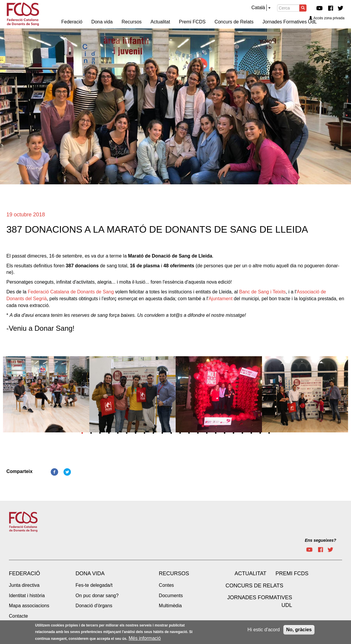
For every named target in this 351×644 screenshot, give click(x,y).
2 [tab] (91, 433)
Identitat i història (27, 596)
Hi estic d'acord (264, 630)
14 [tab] (198, 433)
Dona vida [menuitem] (102, 22)
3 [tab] (100, 433)
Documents (171, 596)
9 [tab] (153, 433)
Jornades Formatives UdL (260, 601)
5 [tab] (118, 433)
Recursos (174, 573)
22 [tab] (269, 433)
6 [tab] (127, 433)
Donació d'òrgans (94, 606)
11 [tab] (171, 433)
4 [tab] (109, 433)
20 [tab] (251, 433)
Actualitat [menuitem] (160, 22)
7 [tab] (136, 433)
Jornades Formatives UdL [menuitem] (290, 22)
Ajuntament (221, 299)
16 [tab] (216, 433)
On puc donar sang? (97, 596)
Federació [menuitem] (72, 22)
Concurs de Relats (254, 586)
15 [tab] (207, 433)
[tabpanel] (46, 396)
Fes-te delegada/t (94, 585)
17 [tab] (225, 433)
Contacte (18, 616)
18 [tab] (234, 433)
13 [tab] (189, 433)
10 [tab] (162, 433)
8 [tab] (144, 433)
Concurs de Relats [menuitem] (234, 22)
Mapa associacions (29, 606)
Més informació (145, 638)
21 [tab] (260, 433)
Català (258, 8)
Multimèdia (170, 606)
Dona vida (90, 573)
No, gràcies (299, 630)
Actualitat (250, 573)
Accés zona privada (327, 18)
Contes (166, 585)
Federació (24, 573)
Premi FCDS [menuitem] (192, 22)
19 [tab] (242, 433)
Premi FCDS (292, 573)
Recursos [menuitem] (132, 22)
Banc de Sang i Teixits (262, 292)
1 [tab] (82, 433)
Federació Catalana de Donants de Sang (71, 292)
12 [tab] (180, 433)
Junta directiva (24, 585)
